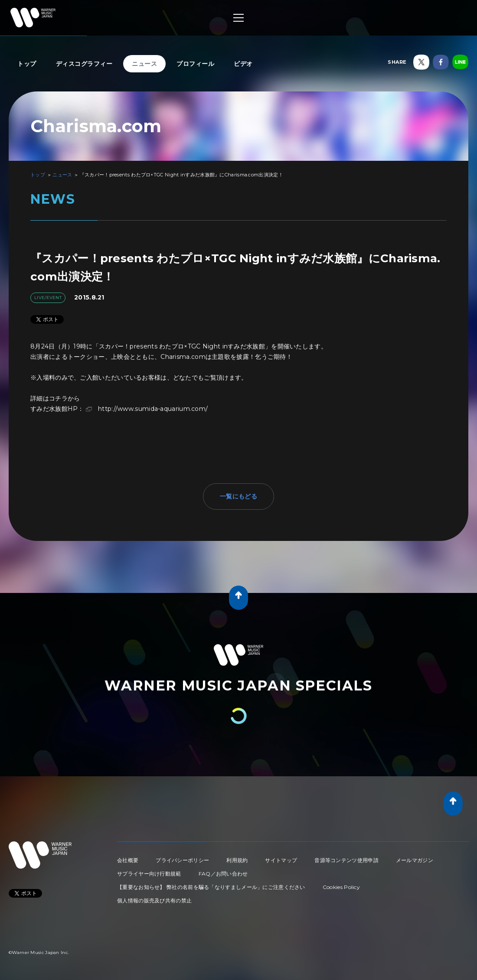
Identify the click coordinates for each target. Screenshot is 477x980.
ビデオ (243, 64)
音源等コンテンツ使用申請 (346, 860)
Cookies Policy (341, 887)
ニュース (144, 64)
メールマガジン (415, 860)
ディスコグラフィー (84, 64)
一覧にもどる (238, 496)
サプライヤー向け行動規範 (149, 874)
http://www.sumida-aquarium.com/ (153, 409)
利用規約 (237, 860)
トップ (27, 64)
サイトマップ (281, 860)
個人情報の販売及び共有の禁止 (154, 900)
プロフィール (195, 64)
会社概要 (128, 860)
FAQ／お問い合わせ (223, 874)
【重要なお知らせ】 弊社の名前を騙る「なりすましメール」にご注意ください (211, 887)
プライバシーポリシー (182, 860)
